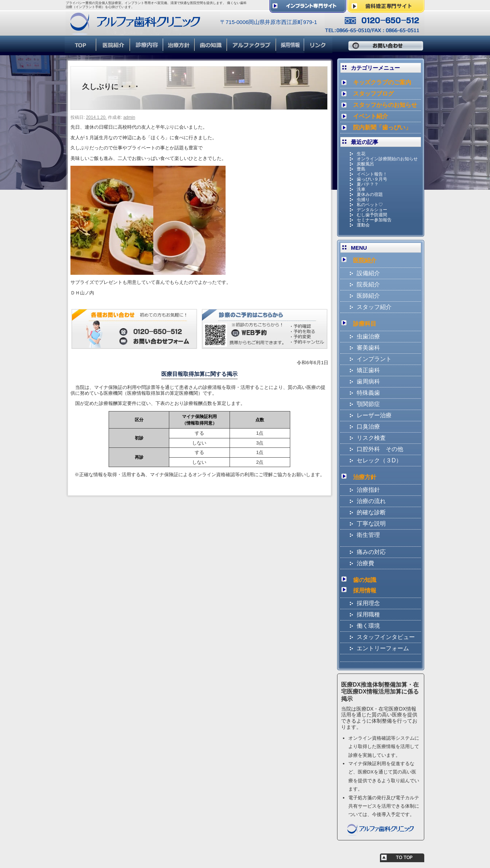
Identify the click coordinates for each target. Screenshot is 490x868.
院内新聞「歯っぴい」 (382, 127)
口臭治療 (368, 427)
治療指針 (368, 490)
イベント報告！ (372, 174)
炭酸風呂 (365, 164)
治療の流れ (371, 501)
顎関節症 (368, 404)
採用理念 (368, 603)
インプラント (374, 359)
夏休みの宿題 (370, 194)
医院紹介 (365, 260)
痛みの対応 (371, 552)
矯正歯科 (368, 370)
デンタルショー (372, 210)
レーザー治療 (374, 415)
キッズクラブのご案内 (382, 82)
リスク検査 (371, 438)
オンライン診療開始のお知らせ (387, 159)
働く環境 (368, 626)
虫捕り (363, 200)
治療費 (365, 563)
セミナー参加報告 (374, 220)
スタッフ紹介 (374, 307)
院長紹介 (368, 284)
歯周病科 (368, 381)
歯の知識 (365, 580)
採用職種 (368, 614)
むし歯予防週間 (372, 215)
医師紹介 (368, 296)
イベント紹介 (370, 116)
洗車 (361, 189)
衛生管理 (368, 535)
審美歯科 (368, 348)
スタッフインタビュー (386, 637)
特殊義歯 (368, 393)
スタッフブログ (373, 94)
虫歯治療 (368, 336)
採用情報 (365, 590)
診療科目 (365, 324)
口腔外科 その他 (380, 449)
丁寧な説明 (371, 524)
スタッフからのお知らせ (385, 105)
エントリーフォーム (383, 648)
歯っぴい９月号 (372, 179)
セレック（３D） (379, 460)
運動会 (363, 225)
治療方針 (365, 477)
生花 (361, 154)
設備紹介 (368, 273)
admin (129, 117)
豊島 (361, 169)
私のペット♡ (370, 205)
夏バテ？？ (368, 184)
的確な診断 (371, 512)
